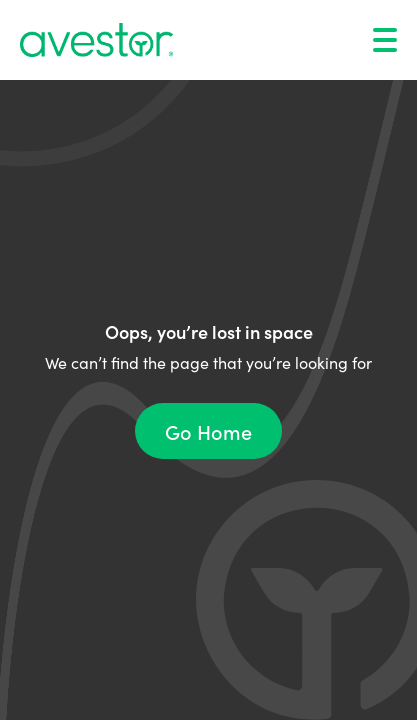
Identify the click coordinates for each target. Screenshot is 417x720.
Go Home (208, 431)
